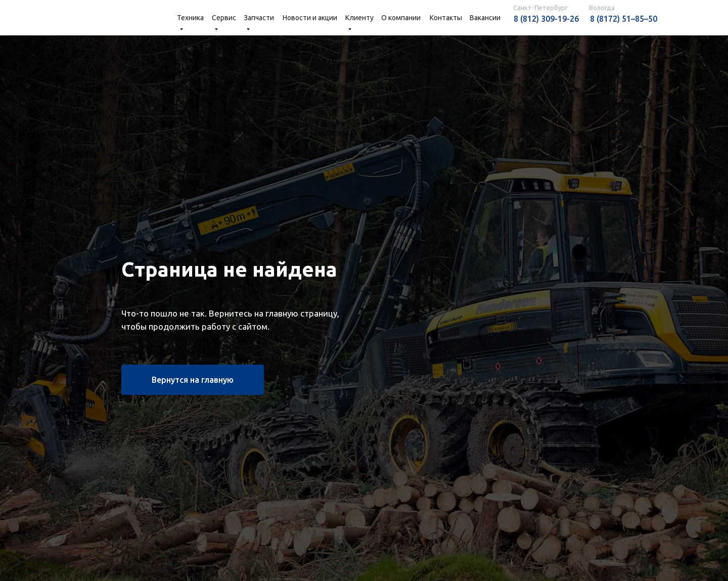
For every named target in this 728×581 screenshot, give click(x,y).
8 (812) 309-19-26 (546, 19)
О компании (401, 18)
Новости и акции (310, 18)
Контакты (446, 18)
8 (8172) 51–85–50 (624, 19)
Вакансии (485, 18)
